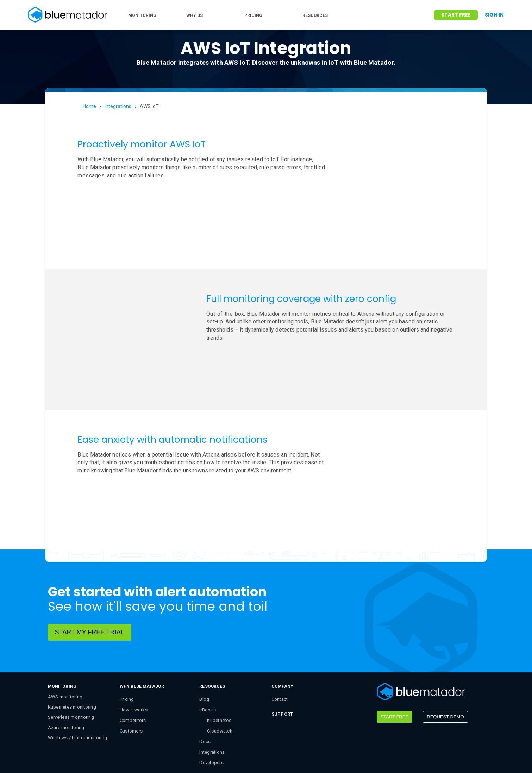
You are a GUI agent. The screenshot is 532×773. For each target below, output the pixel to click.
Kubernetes (219, 681)
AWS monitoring (65, 657)
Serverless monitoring (71, 677)
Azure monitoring (66, 688)
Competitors (133, 681)
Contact (280, 659)
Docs (205, 702)
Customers (131, 691)
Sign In (494, 15)
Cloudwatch (220, 691)
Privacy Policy (234, 757)
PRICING (253, 15)
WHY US (195, 15)
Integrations (118, 106)
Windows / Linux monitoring (78, 698)
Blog (204, 659)
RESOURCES (315, 15)
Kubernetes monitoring (72, 667)
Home (89, 106)
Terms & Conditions (185, 757)
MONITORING (142, 15)
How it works (134, 670)
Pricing (127, 659)
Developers (211, 723)
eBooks (208, 670)
